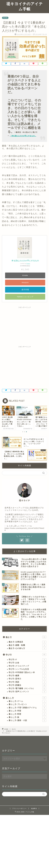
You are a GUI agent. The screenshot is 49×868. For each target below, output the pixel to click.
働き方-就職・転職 (27, 645)
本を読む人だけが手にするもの (25, 261)
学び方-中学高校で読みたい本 (27, 672)
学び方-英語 (27, 682)
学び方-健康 (27, 676)
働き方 (26, 637)
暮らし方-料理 (27, 714)
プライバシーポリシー (19, 809)
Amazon (25, 282)
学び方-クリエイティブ (27, 666)
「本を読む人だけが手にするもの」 (23, 136)
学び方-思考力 (27, 679)
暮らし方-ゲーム (27, 701)
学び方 (5, 18)
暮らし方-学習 (27, 711)
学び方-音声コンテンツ (27, 692)
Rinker (28, 264)
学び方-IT (27, 660)
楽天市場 (25, 290)
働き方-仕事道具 (27, 642)
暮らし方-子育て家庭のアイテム (27, 708)
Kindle (25, 275)
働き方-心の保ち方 (27, 648)
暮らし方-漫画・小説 (27, 720)
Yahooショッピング (25, 297)
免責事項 (34, 809)
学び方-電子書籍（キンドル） (27, 689)
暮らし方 (26, 698)
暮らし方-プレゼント (27, 704)
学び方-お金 (27, 663)
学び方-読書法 (27, 685)
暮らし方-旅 (27, 717)
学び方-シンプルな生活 (27, 669)
